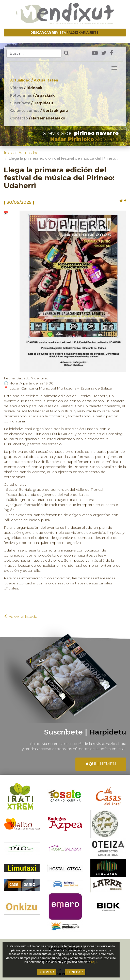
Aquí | (101, 764)
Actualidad (34, 80)
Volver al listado (21, 616)
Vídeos (26, 88)
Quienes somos (39, 111)
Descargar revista (65, 33)
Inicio (9, 153)
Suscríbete (32, 103)
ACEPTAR (47, 972)
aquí (94, 962)
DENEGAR (75, 972)
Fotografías (32, 95)
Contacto (38, 118)
